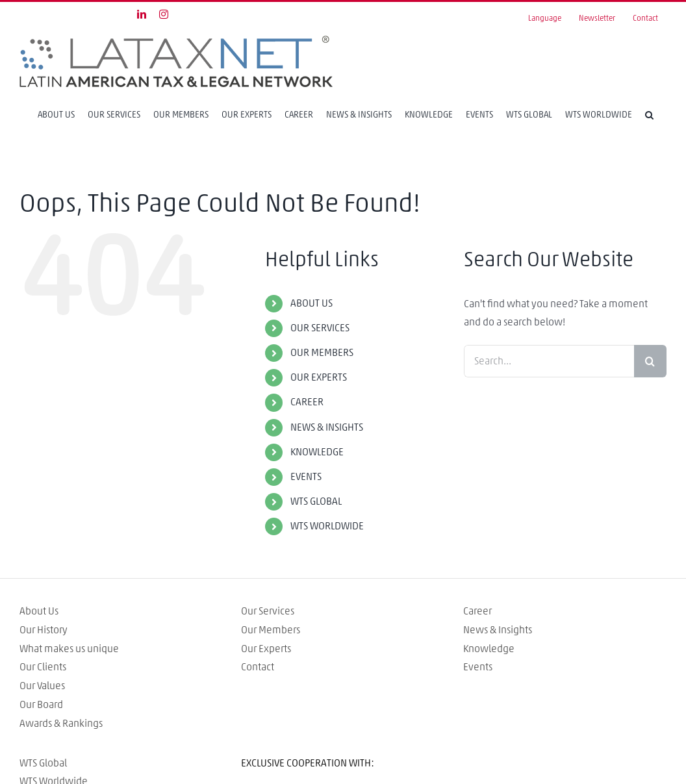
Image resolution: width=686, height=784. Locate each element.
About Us (39, 611)
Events (478, 667)
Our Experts (266, 649)
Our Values (42, 686)
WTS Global (43, 763)
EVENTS (306, 477)
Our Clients (43, 667)
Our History (44, 630)
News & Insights (498, 630)
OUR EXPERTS (319, 377)
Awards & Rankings (61, 724)
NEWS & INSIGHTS (327, 427)
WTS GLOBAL (316, 501)
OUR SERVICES (320, 328)
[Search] (649, 115)
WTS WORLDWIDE (327, 526)
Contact (258, 667)
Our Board (41, 705)
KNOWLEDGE (317, 452)
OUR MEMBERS (322, 353)
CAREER (307, 402)
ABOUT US (311, 303)
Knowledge (489, 649)
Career (477, 611)
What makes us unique (69, 649)
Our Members (271, 630)
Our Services (268, 611)
